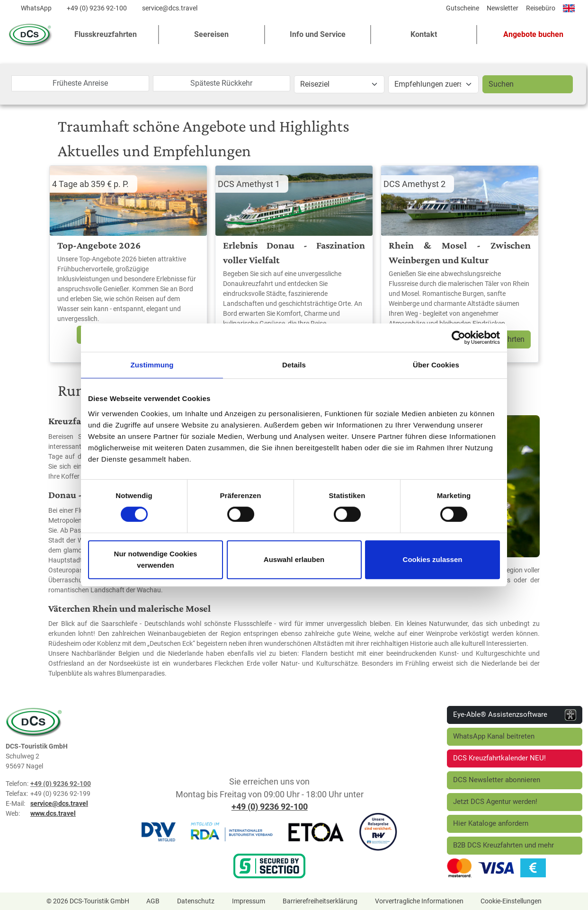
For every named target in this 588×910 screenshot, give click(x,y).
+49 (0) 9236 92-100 (97, 8)
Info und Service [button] (318, 34)
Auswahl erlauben (294, 559)
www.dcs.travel (53, 813)
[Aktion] (433, 84)
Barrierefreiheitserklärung (320, 901)
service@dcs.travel (170, 8)
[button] (530, 35)
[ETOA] (316, 831)
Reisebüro (541, 8)
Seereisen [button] (211, 34)
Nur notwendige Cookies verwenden (156, 559)
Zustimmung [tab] (152, 365)
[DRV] (159, 831)
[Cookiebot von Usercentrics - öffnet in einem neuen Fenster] (459, 338)
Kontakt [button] (424, 34)
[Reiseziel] (339, 84)
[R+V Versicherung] (378, 831)
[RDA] (232, 831)
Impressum (249, 901)
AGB (153, 901)
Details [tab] (294, 365)
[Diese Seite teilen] (436, 10)
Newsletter (503, 8)
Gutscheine (463, 8)
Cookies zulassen (433, 559)
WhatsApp (36, 8)
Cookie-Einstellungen (511, 901)
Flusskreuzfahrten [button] (106, 34)
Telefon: (17, 784)
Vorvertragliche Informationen (419, 901)
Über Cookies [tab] (436, 365)
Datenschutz (196, 901)
